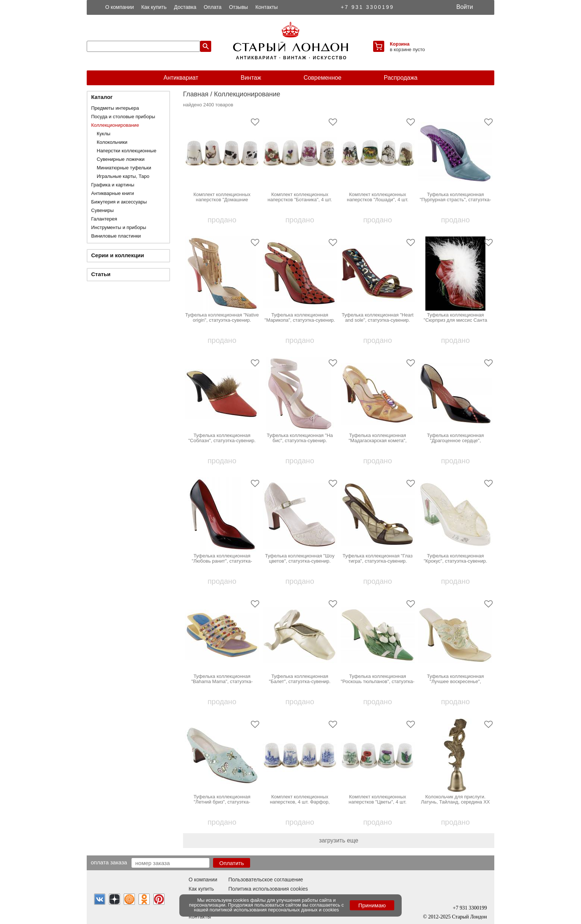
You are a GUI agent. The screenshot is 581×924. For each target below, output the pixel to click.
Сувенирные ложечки (121, 159)
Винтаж (251, 78)
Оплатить (232, 863)
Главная (196, 94)
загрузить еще (339, 840)
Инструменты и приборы (119, 227)
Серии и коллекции (118, 255)
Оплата (213, 7)
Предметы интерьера (115, 108)
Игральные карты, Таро (123, 176)
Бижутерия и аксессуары (119, 202)
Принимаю (372, 905)
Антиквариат (181, 78)
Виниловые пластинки (116, 236)
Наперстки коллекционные (127, 151)
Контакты (266, 7)
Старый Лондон (469, 917)
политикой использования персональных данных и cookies (274, 910)
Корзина (400, 44)
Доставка (185, 7)
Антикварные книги (112, 193)
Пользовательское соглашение (266, 880)
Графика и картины (113, 185)
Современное (322, 78)
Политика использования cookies (268, 889)
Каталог (102, 97)
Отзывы (238, 7)
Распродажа (401, 78)
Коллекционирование (115, 125)
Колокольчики (112, 142)
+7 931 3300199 (368, 7)
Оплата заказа (109, 862)
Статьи (101, 274)
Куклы (104, 134)
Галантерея (104, 219)
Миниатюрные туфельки (124, 168)
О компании (119, 7)
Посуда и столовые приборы (123, 117)
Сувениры (102, 210)
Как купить (154, 7)
